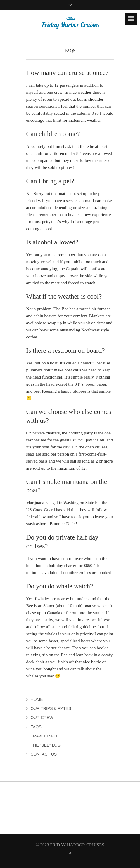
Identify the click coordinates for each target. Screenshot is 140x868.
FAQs (36, 727)
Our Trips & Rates (51, 708)
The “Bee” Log (46, 745)
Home (37, 699)
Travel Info (44, 736)
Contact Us (44, 754)
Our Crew (42, 718)
